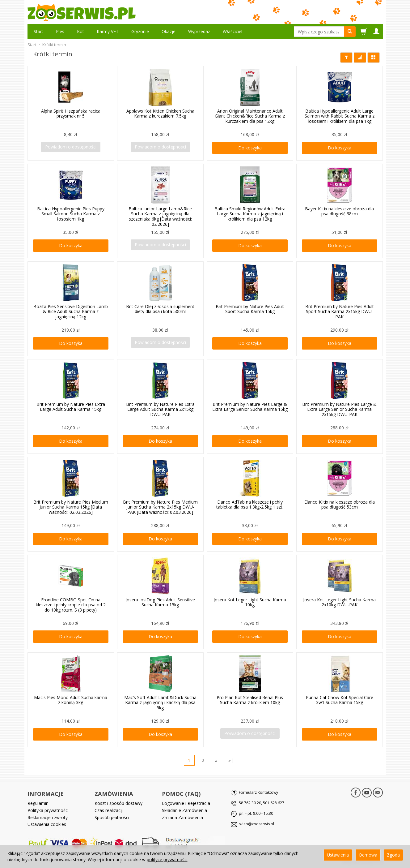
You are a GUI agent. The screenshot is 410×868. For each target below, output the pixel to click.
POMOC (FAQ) (181, 794)
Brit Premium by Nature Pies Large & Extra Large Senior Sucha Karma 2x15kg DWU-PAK (339, 409)
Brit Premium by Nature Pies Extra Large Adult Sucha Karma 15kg (71, 407)
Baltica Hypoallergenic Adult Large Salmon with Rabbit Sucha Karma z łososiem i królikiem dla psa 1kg (340, 116)
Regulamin (38, 803)
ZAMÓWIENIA (114, 794)
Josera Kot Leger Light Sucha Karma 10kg (250, 602)
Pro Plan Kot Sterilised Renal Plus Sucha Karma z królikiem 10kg (250, 700)
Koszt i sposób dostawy (118, 803)
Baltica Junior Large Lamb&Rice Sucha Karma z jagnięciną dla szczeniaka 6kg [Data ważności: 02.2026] (160, 216)
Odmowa (368, 855)
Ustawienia (338, 855)
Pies (60, 31)
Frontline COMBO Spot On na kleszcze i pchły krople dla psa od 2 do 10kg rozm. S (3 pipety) (71, 605)
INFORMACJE (46, 794)
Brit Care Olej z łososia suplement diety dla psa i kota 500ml (160, 309)
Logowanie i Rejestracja (186, 803)
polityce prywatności (167, 859)
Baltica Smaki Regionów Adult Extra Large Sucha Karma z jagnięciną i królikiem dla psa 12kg (250, 214)
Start (38, 31)
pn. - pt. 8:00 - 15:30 (256, 813)
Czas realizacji (109, 810)
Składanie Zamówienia (184, 810)
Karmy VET (108, 31)
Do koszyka (250, 148)
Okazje (169, 31)
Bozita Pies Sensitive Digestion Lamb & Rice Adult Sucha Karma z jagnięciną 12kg (71, 312)
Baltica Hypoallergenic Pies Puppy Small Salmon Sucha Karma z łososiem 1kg (71, 214)
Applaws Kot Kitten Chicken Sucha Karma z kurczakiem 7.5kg (160, 114)
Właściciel (232, 31)
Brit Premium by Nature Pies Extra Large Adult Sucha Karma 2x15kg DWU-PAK (160, 409)
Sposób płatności (112, 817)
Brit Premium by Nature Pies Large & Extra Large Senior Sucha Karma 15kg (250, 407)
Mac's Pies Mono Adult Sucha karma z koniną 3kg (71, 700)
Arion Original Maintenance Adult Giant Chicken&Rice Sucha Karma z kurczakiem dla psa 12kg (250, 116)
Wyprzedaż (199, 31)
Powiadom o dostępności (71, 147)
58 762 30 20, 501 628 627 (262, 803)
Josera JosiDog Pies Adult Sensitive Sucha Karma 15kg (160, 602)
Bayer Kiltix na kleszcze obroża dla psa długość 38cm (339, 211)
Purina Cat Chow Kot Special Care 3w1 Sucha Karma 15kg (340, 700)
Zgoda (393, 855)
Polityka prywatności (48, 810)
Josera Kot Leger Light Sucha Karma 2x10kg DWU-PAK (339, 602)
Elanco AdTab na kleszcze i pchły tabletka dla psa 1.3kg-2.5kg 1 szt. (250, 505)
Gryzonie (140, 31)
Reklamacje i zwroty (48, 817)
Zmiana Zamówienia (182, 817)
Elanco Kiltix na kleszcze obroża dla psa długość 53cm (340, 505)
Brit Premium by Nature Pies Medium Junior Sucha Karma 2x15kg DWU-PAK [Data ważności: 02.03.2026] (160, 507)
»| (231, 760)
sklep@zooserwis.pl (256, 824)
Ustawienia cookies (47, 824)
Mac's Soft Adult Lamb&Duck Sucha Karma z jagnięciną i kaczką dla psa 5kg (160, 703)
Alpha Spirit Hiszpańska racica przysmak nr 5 (71, 114)
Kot (80, 31)
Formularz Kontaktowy (258, 792)
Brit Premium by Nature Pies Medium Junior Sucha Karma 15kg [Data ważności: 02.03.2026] (71, 507)
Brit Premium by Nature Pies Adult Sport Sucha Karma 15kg (250, 309)
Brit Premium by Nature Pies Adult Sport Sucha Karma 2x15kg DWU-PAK (340, 312)
